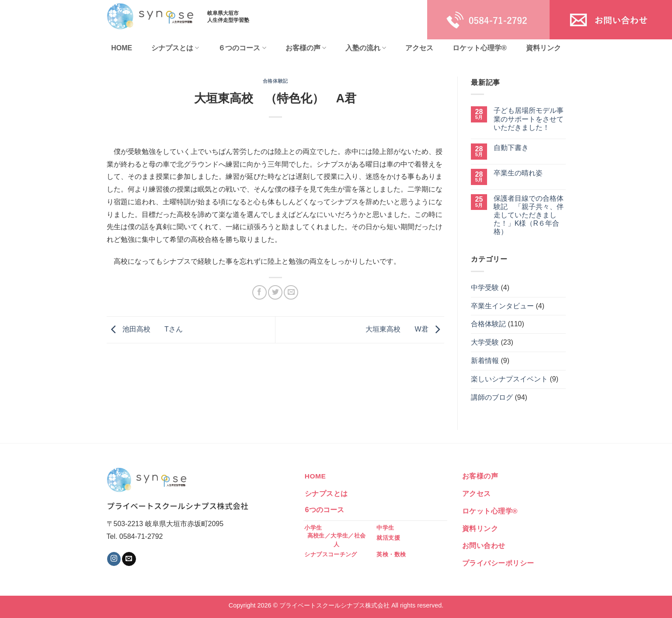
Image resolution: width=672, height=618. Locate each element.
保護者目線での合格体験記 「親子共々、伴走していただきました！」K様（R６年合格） (529, 215)
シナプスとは (175, 48)
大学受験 (485, 342)
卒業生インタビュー (502, 306)
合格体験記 (275, 81)
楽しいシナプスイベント (509, 379)
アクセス (419, 48)
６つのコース (242, 48)
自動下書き (511, 148)
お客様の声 (306, 48)
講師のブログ (492, 397)
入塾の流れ (366, 48)
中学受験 (485, 288)
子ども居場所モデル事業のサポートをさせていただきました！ (529, 119)
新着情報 (485, 361)
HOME (122, 48)
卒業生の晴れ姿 (518, 173)
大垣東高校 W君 (405, 329)
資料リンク (543, 48)
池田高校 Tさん (145, 329)
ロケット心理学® (480, 48)
